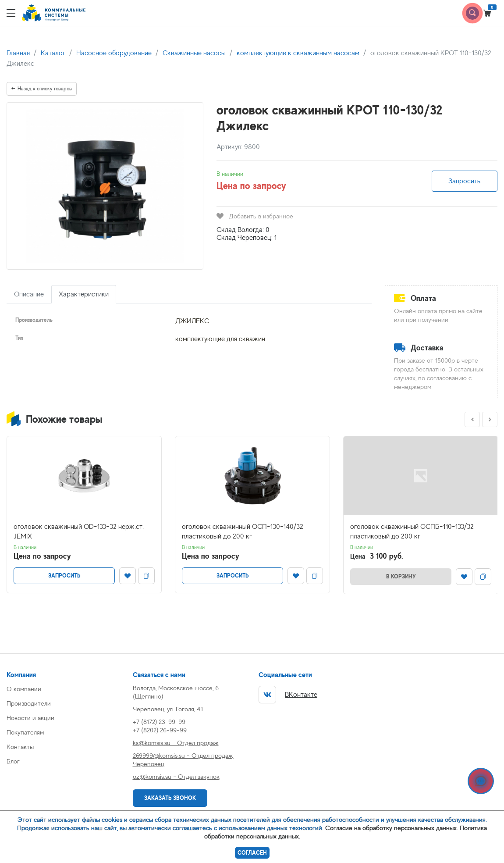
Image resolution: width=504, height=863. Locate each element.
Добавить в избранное (255, 216)
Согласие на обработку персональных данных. (392, 828)
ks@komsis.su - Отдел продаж (176, 743)
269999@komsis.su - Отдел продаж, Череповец (183, 760)
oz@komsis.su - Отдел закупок (176, 776)
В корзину (401, 576)
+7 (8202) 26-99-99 (160, 730)
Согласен (252, 853)
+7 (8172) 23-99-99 (159, 722)
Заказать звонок (170, 798)
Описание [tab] (29, 294)
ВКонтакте (288, 695)
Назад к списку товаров (42, 89)
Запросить (464, 181)
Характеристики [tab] (84, 294)
